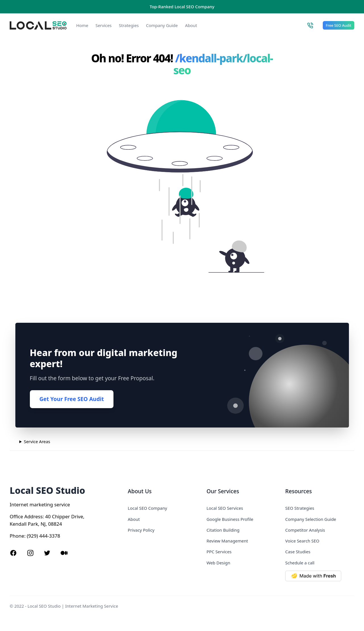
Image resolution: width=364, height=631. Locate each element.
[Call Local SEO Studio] (310, 25)
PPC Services (219, 552)
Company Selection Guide (311, 519)
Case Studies (298, 552)
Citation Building (223, 530)
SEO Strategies (300, 508)
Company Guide (162, 25)
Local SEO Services (225, 508)
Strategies (129, 25)
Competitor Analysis (305, 530)
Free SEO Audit (339, 25)
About (191, 25)
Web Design (218, 563)
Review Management (227, 541)
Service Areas (37, 441)
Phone (17, 536)
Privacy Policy (141, 530)
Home (82, 25)
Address (34, 516)
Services (104, 25)
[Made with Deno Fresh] (320, 576)
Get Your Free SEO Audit (72, 399)
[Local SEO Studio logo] (38, 25)
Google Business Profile (230, 519)
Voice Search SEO (302, 541)
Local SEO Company (147, 508)
